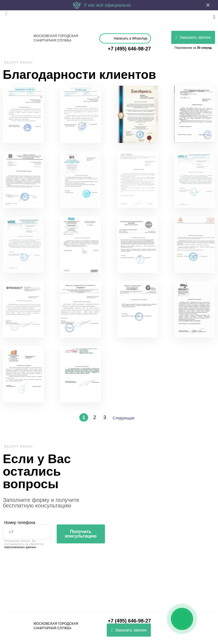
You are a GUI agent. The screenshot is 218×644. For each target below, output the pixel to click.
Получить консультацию (81, 534)
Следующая (123, 418)
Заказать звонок (193, 37)
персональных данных (20, 547)
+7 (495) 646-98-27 (129, 49)
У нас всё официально (102, 5)
